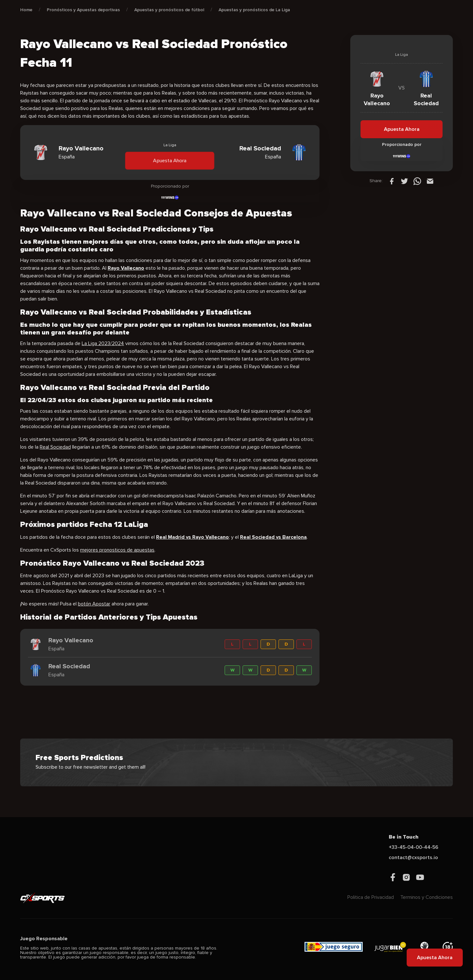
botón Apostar (94, 604)
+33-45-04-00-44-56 (414, 847)
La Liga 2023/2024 (103, 343)
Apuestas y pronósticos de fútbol (169, 10)
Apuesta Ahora (170, 160)
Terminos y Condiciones (427, 897)
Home (26, 10)
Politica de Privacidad (371, 897)
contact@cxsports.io (413, 857)
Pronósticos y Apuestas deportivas (83, 10)
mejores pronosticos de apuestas (117, 550)
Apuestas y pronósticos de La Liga (254, 10)
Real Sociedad (55, 447)
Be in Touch (404, 837)
